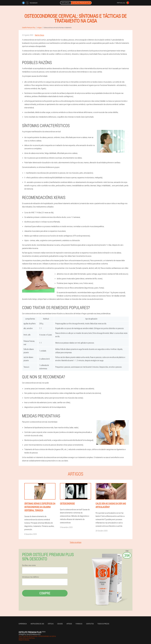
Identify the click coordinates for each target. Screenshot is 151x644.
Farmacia (79, 624)
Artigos (69, 624)
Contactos (90, 624)
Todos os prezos (103, 624)
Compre (45, 593)
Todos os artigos (76, 542)
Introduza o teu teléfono (30, 577)
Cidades (60, 624)
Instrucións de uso (37, 624)
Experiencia (23, 624)
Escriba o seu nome (29, 565)
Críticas (51, 624)
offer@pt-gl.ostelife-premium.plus (30, 634)
